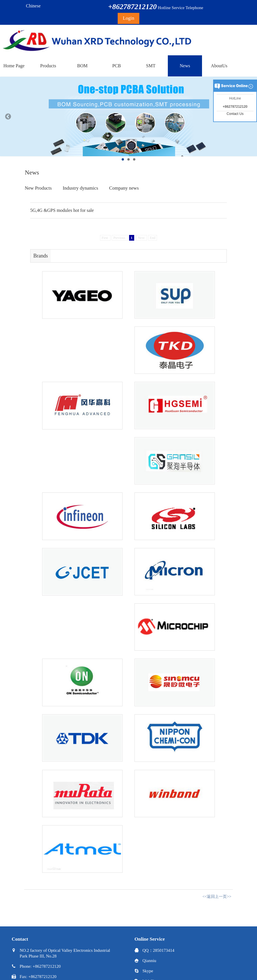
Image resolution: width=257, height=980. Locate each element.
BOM (82, 66)
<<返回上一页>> (217, 897)
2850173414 (164, 950)
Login (128, 18)
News (185, 66)
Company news (124, 188)
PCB (117, 66)
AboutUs (219, 66)
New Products (38, 188)
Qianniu (149, 961)
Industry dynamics (80, 188)
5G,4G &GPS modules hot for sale (62, 210)
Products (48, 66)
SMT (151, 66)
